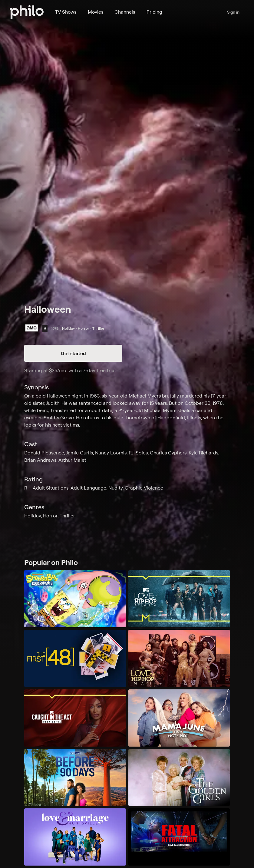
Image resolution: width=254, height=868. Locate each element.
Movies (96, 12)
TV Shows (66, 12)
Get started (73, 353)
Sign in (233, 12)
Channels (125, 12)
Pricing (154, 12)
